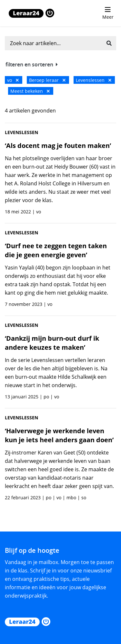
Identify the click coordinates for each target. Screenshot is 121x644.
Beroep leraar (47, 80)
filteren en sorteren (32, 64)
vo (13, 80)
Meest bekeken (30, 91)
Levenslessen (94, 80)
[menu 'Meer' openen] (108, 13)
